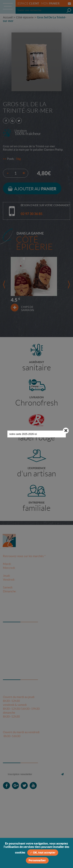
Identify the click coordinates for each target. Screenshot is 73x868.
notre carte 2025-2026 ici (30, 351)
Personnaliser (37, 860)
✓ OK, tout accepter (43, 853)
